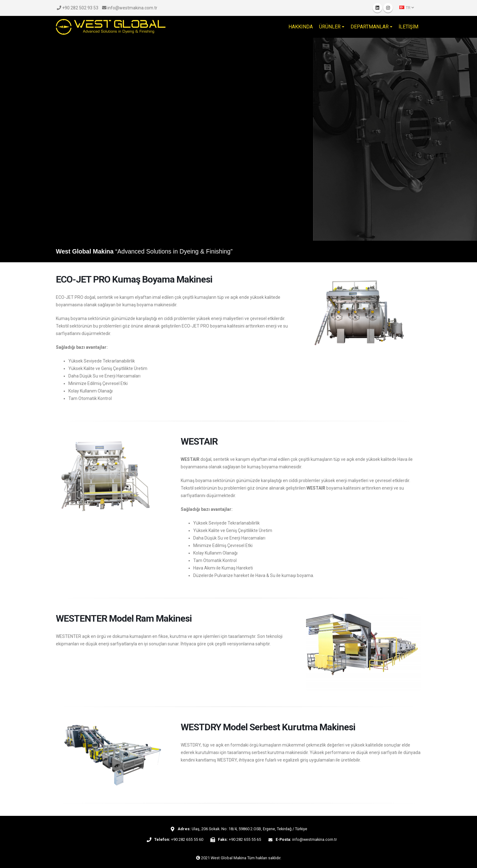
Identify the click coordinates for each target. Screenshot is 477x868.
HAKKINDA (301, 27)
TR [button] (407, 8)
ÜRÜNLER (330, 27)
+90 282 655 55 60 (187, 839)
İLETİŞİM (408, 27)
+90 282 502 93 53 (78, 8)
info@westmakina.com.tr (130, 8)
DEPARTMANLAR (370, 27)
